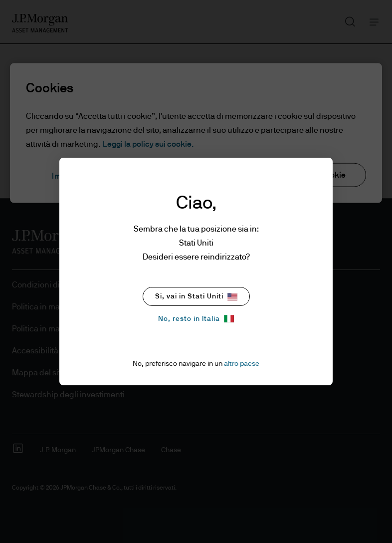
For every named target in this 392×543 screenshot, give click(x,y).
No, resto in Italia (196, 319)
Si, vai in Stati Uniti (196, 297)
